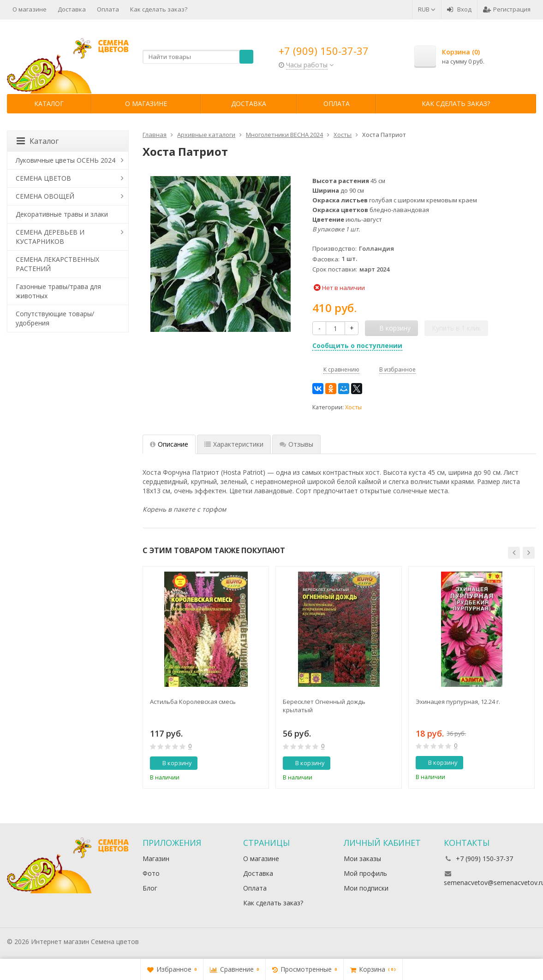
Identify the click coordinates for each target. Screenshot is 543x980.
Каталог (49, 103)
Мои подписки (366, 888)
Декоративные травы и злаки (62, 214)
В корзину (172, 763)
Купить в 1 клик (456, 328)
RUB (427, 9)
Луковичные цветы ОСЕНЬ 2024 (66, 160)
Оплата (108, 9)
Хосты (353, 407)
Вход (459, 9)
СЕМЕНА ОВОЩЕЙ (45, 196)
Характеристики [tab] (234, 444)
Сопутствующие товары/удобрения (55, 318)
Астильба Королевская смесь (193, 702)
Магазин (156, 859)
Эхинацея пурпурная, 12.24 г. (458, 702)
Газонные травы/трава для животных (58, 291)
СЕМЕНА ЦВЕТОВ (43, 178)
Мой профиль (365, 873)
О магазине (30, 9)
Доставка (72, 9)
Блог (150, 888)
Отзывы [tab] (296, 444)
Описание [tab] (169, 444)
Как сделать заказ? (159, 9)
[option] (206, 677)
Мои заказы (362, 859)
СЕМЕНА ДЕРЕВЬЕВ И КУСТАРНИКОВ (50, 237)
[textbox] (198, 57)
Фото (151, 873)
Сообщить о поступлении (357, 345)
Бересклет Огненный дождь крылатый (324, 706)
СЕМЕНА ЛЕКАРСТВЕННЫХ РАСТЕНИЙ (57, 264)
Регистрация (507, 9)
